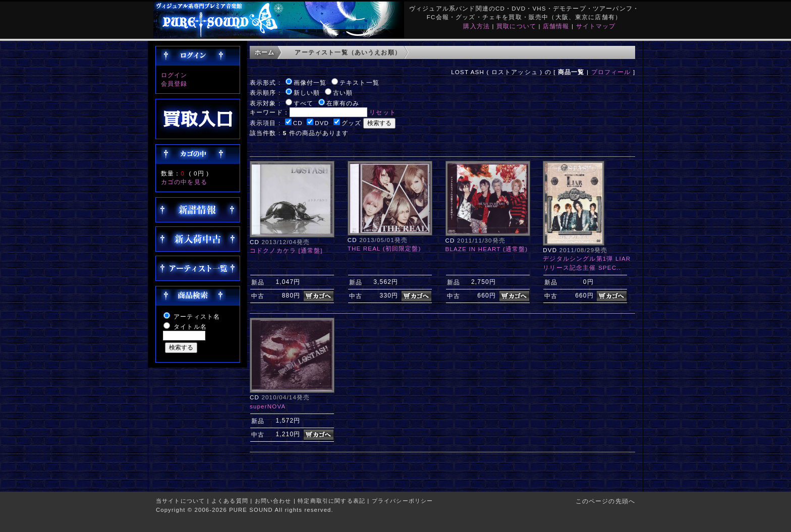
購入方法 (476, 26)
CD (298, 123)
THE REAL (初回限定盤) (384, 248)
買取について (516, 26)
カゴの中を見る (184, 182)
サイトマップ (596, 26)
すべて (303, 103)
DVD (322, 123)
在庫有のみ (343, 103)
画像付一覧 (310, 82)
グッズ (351, 123)
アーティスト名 (197, 316)
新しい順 (307, 93)
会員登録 (174, 83)
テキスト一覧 (359, 82)
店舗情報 (556, 26)
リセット (383, 112)
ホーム (265, 52)
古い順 (343, 93)
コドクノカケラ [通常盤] (286, 250)
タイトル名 (190, 327)
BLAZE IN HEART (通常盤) (487, 249)
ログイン (174, 75)
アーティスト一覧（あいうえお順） (348, 52)
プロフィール (611, 72)
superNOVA (268, 406)
